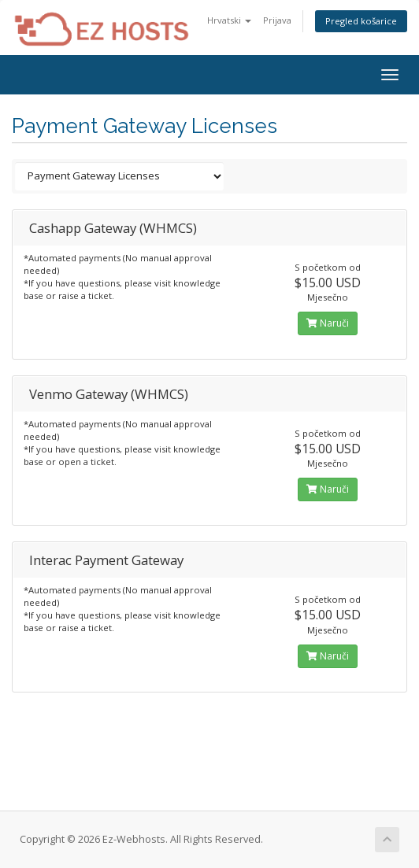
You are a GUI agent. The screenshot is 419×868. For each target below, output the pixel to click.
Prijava (277, 20)
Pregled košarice (361, 21)
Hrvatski (229, 20)
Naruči (328, 323)
